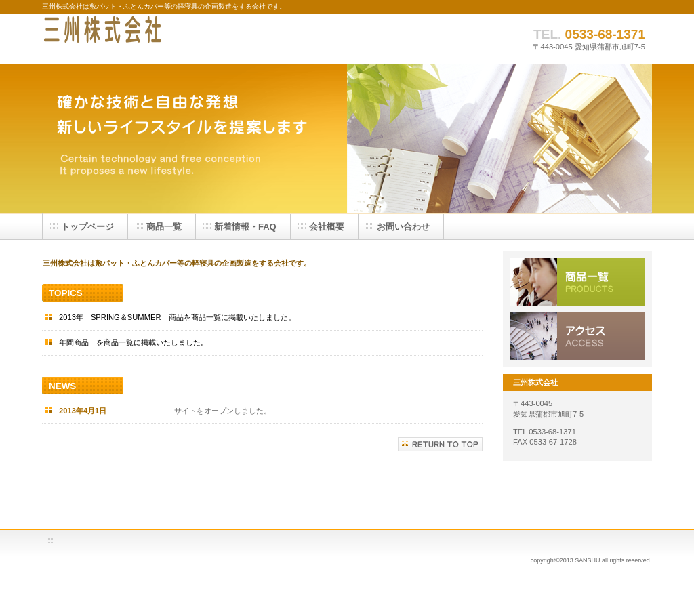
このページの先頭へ (440, 444)
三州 (178, 39)
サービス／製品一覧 (577, 282)
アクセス (577, 336)
